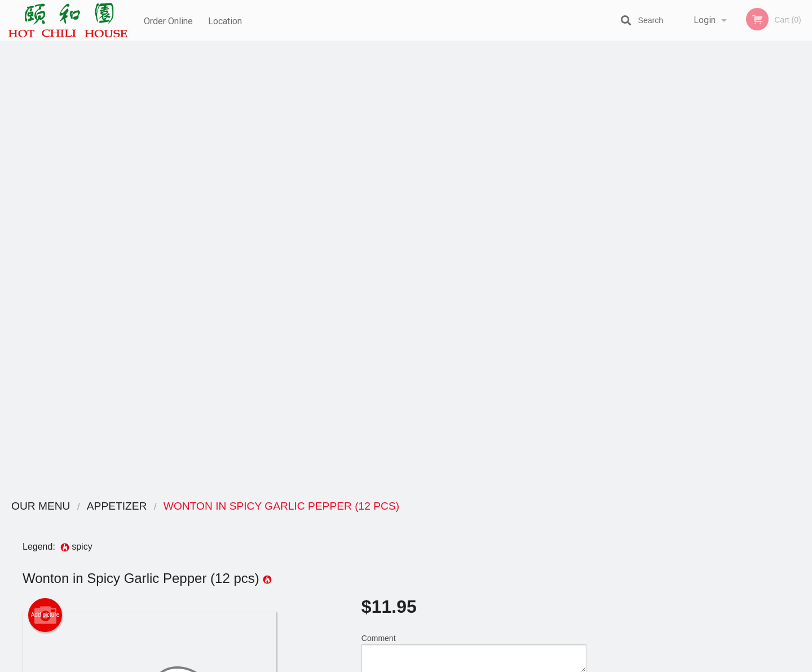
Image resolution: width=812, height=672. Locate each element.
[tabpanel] (710, 239)
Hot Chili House (172, 507)
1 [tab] (677, 312)
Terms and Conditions (496, 535)
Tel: (584, 549)
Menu (377, 521)
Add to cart (479, 253)
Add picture (45, 166)
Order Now (710, 66)
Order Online (168, 20)
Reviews (475, 521)
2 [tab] (694, 312)
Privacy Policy (484, 549)
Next (804, 239)
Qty (396, 250)
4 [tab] (727, 312)
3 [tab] (710, 312)
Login (705, 20)
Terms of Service (425, 664)
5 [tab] (744, 312)
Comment (474, 204)
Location (226, 20)
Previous (617, 239)
